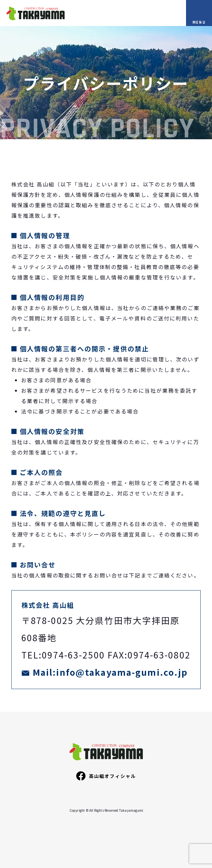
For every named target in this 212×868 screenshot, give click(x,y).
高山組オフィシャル (106, 776)
